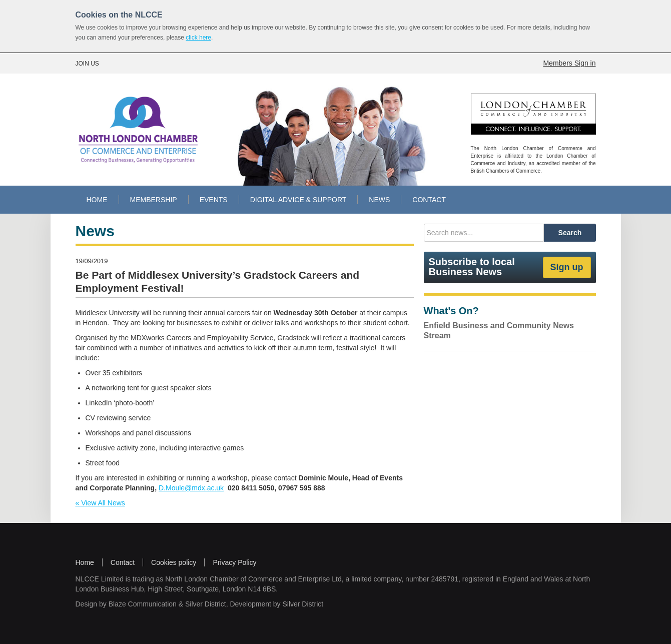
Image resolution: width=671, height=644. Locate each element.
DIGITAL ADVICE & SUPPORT (298, 200)
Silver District (206, 604)
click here (198, 38)
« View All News (100, 503)
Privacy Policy (234, 562)
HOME (97, 200)
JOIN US (87, 64)
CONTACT (429, 200)
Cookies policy (174, 562)
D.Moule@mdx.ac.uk (191, 488)
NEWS (379, 200)
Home (85, 562)
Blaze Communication (143, 604)
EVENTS (214, 200)
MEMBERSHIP (154, 200)
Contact (123, 562)
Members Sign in (569, 63)
